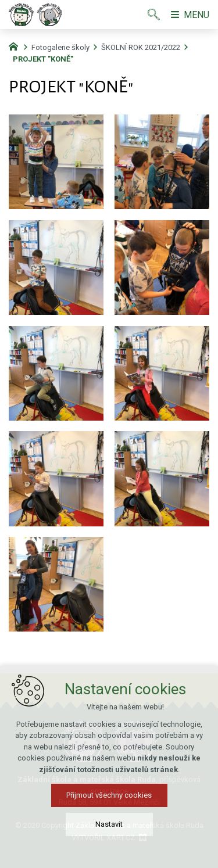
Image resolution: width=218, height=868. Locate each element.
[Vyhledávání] (154, 15)
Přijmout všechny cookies (109, 795)
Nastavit (109, 824)
